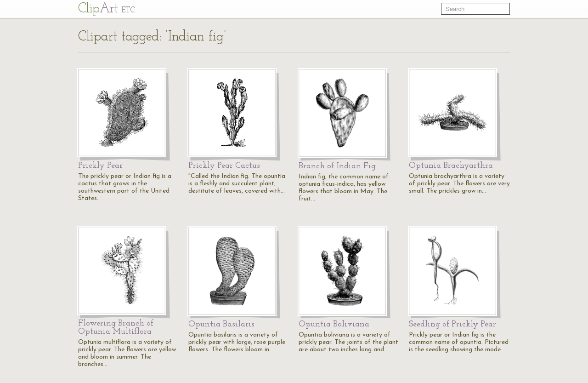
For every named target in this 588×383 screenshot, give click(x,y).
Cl (106, 9)
